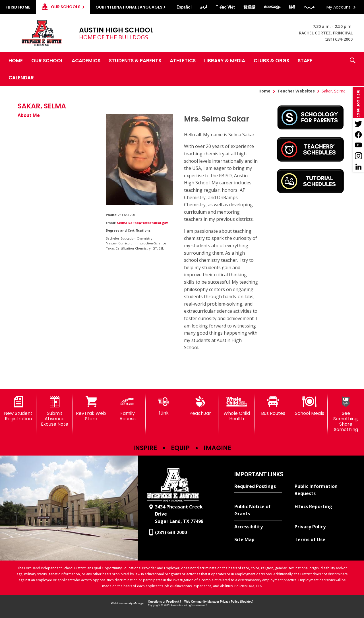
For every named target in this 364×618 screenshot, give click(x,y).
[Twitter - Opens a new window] (358, 123)
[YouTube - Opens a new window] (358, 145)
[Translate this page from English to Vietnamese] (225, 7)
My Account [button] (338, 7)
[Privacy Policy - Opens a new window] (318, 527)
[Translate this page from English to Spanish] (184, 7)
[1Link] (164, 406)
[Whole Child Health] (237, 409)
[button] (353, 69)
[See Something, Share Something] (346, 414)
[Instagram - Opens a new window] (358, 156)
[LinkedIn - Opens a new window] (358, 167)
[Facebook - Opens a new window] (358, 134)
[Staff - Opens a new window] (305, 60)
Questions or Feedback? (165, 602)
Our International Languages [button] (129, 7)
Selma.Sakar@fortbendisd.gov (142, 223)
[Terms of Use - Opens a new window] (318, 540)
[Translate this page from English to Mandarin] (249, 7)
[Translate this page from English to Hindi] (292, 7)
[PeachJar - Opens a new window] (200, 406)
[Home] (16, 60)
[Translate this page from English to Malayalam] (272, 7)
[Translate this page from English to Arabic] (309, 7)
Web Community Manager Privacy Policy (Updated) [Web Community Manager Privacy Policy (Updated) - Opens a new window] (219, 602)
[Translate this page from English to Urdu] (204, 7)
